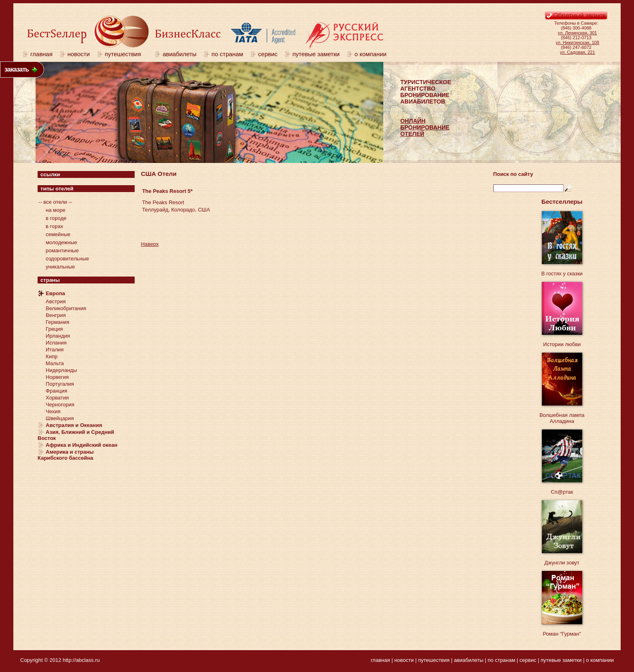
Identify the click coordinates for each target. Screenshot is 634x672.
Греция (54, 329)
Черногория (60, 405)
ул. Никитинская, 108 (577, 42)
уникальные (60, 267)
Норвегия (57, 377)
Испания (56, 343)
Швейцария (60, 418)
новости (79, 54)
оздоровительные (67, 259)
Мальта (55, 363)
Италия (55, 350)
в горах (54, 226)
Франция (56, 391)
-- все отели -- (55, 202)
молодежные (61, 242)
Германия (57, 322)
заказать (17, 69)
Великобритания (66, 308)
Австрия (56, 301)
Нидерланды (61, 370)
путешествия (126, 54)
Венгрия (56, 315)
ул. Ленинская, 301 (578, 33)
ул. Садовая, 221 (578, 52)
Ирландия (58, 336)
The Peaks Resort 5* (167, 191)
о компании (371, 54)
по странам (227, 54)
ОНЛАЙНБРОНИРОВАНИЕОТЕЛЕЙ (425, 127)
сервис (268, 54)
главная (41, 54)
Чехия (53, 411)
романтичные (62, 250)
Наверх (150, 244)
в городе (56, 218)
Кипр (52, 356)
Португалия (60, 384)
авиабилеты (180, 54)
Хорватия (57, 398)
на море (56, 210)
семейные (58, 234)
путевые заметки (316, 54)
